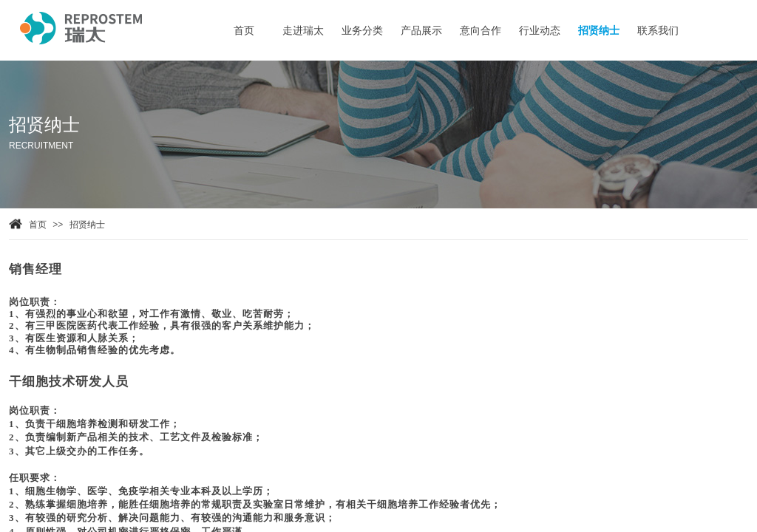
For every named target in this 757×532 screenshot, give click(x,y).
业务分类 (362, 31)
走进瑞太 (303, 31)
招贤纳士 (87, 225)
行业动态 (540, 31)
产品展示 (421, 31)
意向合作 (481, 31)
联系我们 (658, 31)
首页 (38, 225)
